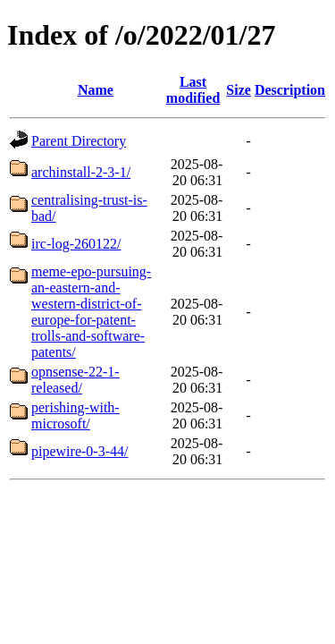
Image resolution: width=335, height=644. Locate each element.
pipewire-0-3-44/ (80, 451)
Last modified (193, 90)
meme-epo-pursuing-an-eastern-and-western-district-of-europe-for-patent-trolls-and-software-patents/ (91, 312)
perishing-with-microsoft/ (75, 415)
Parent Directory (79, 141)
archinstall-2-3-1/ (81, 172)
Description (290, 90)
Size (239, 90)
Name (96, 90)
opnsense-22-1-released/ (75, 380)
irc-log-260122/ (76, 244)
